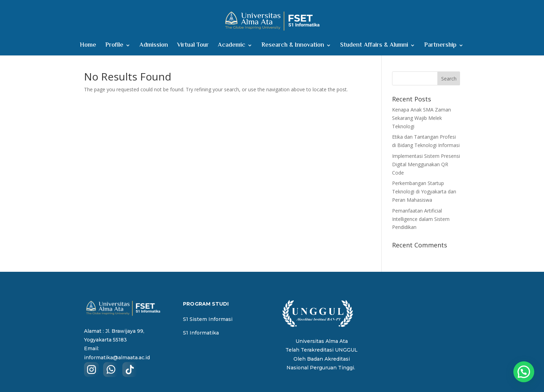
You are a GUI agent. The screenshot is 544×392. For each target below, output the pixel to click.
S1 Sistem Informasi (208, 319)
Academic (232, 47)
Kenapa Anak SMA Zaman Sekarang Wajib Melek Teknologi (422, 118)
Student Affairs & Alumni (374, 47)
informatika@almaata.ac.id (117, 358)
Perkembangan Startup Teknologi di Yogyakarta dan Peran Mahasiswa (424, 191)
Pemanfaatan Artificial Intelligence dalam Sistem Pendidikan (421, 219)
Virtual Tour (193, 47)
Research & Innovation (293, 47)
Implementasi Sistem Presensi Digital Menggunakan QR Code (426, 164)
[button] (524, 372)
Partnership (440, 47)
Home (88, 47)
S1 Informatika (201, 333)
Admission (154, 47)
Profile (114, 47)
